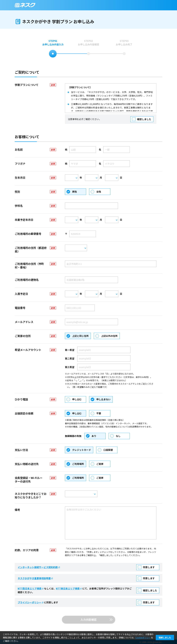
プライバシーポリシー (31, 602)
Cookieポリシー (143, 637)
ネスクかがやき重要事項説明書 (36, 578)
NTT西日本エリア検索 (31, 588)
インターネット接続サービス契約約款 (39, 567)
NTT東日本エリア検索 (69, 588)
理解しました (165, 637)
